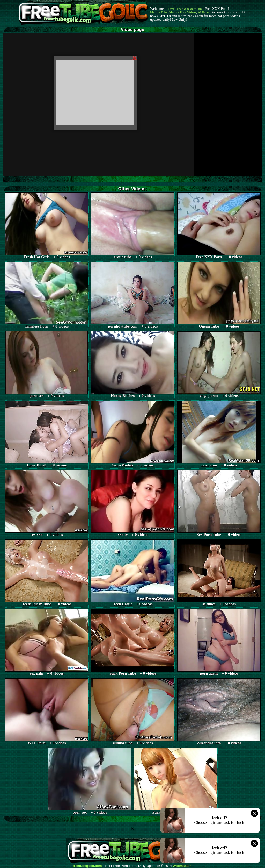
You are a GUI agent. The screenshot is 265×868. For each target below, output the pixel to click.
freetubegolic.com (87, 866)
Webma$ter (182, 866)
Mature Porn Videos (183, 12)
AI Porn (203, 12)
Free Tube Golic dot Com (185, 9)
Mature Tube (159, 12)
